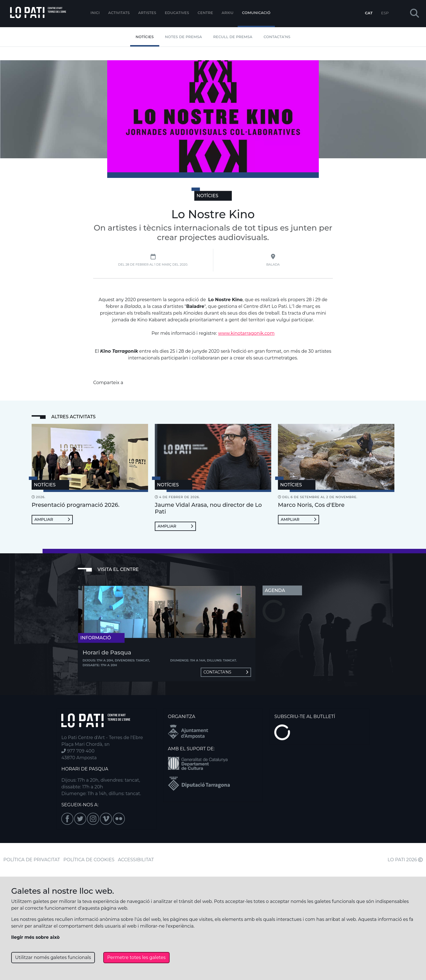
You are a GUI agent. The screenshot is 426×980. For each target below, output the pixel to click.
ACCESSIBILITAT (136, 860)
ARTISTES (147, 13)
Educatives (177, 13)
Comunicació (256, 13)
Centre (205, 13)
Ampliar (52, 519)
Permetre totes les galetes (136, 957)
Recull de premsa (233, 37)
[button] (415, 14)
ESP (385, 13)
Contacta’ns (277, 37)
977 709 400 (78, 751)
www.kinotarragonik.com (246, 333)
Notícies (145, 37)
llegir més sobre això (35, 937)
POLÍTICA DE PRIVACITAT (32, 860)
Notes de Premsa (183, 37)
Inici (95, 13)
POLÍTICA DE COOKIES (89, 860)
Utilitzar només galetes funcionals (53, 957)
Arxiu (228, 13)
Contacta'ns (226, 672)
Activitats (119, 13)
